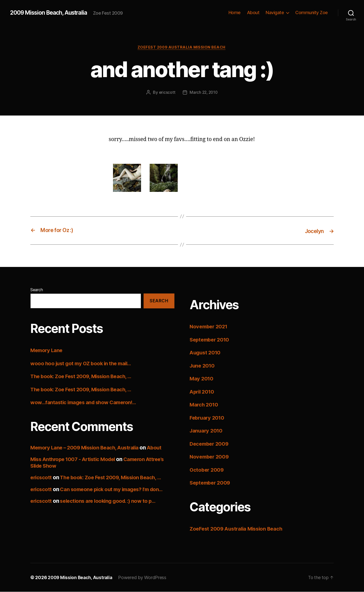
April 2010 (203, 392)
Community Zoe (312, 13)
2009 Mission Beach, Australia (52, 13)
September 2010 (211, 340)
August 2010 (206, 353)
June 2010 (203, 366)
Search (37, 290)
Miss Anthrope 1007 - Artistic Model (75, 459)
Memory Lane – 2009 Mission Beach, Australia (87, 448)
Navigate (275, 13)
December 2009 (210, 444)
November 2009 (210, 457)
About (253, 13)
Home (235, 13)
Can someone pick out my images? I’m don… (115, 489)
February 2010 (208, 418)
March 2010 (204, 405)
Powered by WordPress (144, 578)
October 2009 (207, 470)
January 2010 (207, 431)
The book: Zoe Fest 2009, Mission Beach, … (83, 377)
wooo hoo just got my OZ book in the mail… (83, 364)
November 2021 (210, 327)
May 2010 (202, 379)
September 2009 (211, 483)
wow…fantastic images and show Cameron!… (86, 403)
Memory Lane (47, 350)
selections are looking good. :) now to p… (111, 501)
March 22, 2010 (204, 93)
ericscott (166, 93)
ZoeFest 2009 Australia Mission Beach (182, 48)
